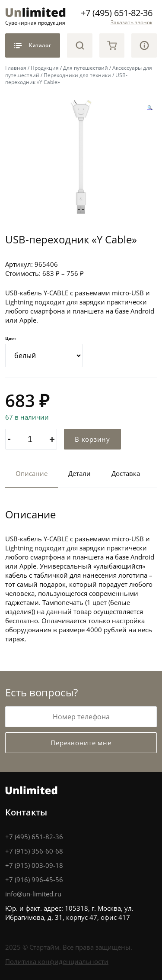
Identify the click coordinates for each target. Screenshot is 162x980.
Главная (16, 68)
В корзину (92, 439)
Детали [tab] (79, 473)
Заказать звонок (132, 23)
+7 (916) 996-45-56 (34, 880)
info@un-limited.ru (33, 894)
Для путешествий (86, 68)
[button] (150, 107)
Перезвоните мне (81, 743)
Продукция (45, 68)
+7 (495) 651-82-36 (117, 13)
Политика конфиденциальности (57, 961)
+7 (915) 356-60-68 (34, 851)
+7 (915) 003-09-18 (34, 865)
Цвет (11, 338)
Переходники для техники (77, 75)
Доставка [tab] (126, 473)
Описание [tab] (32, 473)
